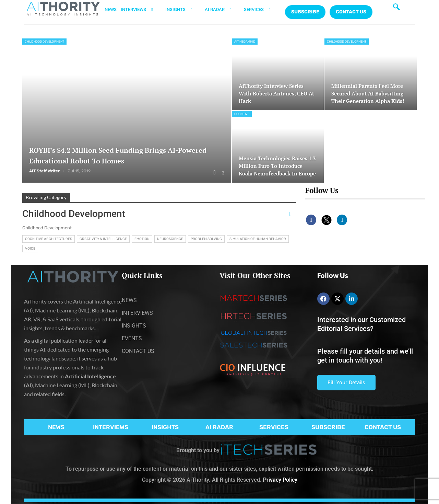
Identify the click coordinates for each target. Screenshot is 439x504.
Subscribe (305, 12)
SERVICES (261, 10)
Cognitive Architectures (49, 239)
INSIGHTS (183, 10)
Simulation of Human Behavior (258, 239)
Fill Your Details (346, 382)
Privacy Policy (280, 480)
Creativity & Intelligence (103, 239)
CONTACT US (351, 12)
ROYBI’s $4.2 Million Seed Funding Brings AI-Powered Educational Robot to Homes (126, 155)
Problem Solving (206, 239)
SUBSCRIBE (328, 427)
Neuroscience (170, 239)
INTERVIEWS (141, 10)
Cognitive (242, 114)
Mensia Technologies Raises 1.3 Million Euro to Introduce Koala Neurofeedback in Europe (278, 162)
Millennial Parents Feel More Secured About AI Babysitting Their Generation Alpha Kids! (370, 94)
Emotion (142, 239)
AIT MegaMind (245, 42)
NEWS (111, 9)
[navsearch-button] (396, 9)
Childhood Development (44, 42)
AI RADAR (222, 10)
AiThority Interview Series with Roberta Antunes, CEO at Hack (275, 94)
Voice (30, 249)
